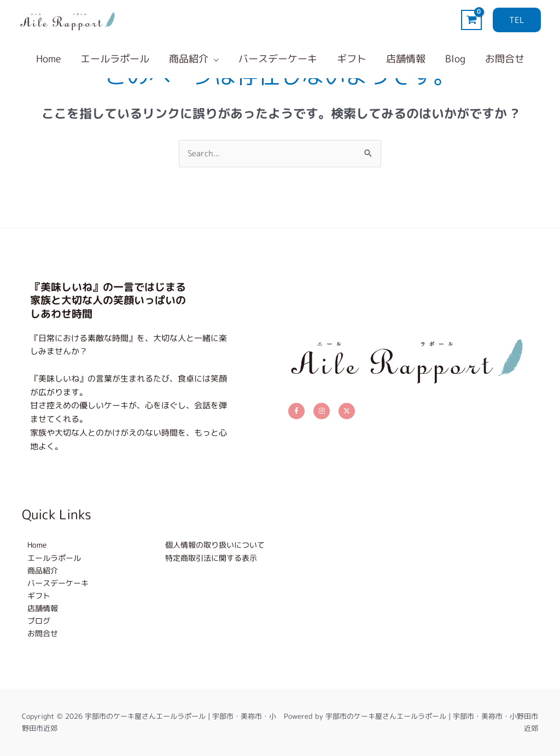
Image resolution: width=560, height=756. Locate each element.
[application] (214, 59)
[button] (517, 20)
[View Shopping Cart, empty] (471, 20)
